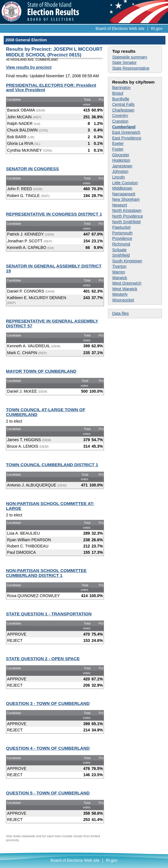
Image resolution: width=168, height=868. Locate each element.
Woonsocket (123, 300)
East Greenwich (126, 132)
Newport (120, 205)
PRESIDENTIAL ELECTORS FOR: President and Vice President (51, 88)
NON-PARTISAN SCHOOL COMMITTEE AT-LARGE (50, 506)
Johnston (120, 171)
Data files (120, 313)
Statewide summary (130, 57)
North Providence (128, 216)
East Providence (127, 138)
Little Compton (125, 183)
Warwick (120, 278)
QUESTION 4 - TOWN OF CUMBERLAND (48, 748)
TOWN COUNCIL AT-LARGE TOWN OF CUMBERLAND (46, 412)
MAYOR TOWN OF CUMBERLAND (41, 371)
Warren (119, 272)
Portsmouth (122, 233)
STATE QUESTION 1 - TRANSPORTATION (49, 614)
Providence (122, 238)
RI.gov (157, 29)
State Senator (124, 62)
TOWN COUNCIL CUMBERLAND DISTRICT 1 (52, 465)
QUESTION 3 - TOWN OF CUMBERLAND (48, 703)
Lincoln (118, 177)
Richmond (121, 244)
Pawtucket (121, 227)
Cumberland (124, 127)
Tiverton (119, 266)
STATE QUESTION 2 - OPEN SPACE (43, 659)
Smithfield (121, 255)
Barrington (121, 88)
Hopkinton (121, 160)
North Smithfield (126, 222)
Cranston (120, 121)
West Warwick (125, 289)
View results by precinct (29, 67)
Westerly (120, 294)
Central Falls (123, 104)
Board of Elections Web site (120, 29)
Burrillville (121, 99)
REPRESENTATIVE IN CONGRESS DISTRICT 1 (54, 214)
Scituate (119, 250)
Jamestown (122, 166)
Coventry (120, 115)
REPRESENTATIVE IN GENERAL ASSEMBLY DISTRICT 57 (52, 323)
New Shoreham (126, 199)
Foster (118, 149)
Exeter (118, 143)
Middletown (122, 188)
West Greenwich (127, 283)
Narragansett (124, 194)
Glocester (121, 155)
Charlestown (123, 110)
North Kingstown (127, 210)
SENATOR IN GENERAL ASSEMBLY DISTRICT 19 (54, 268)
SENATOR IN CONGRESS (32, 169)
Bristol (118, 93)
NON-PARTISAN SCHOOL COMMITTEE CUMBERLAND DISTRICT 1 (46, 573)
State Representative (131, 68)
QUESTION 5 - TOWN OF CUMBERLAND (48, 793)
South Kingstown (127, 261)
